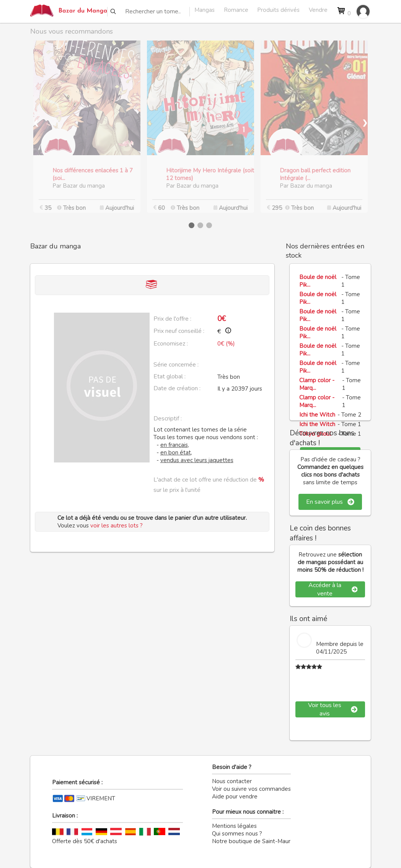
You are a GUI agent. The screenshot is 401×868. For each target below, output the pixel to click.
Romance (236, 10)
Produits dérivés (278, 10)
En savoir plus (330, 502)
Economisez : (171, 344)
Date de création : (177, 388)
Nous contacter (232, 781)
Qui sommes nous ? (237, 834)
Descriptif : (168, 419)
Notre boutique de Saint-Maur (251, 841)
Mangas (205, 10)
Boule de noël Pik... (318, 281)
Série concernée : (176, 365)
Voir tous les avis (333, 709)
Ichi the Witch (317, 415)
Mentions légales (234, 826)
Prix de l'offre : (172, 319)
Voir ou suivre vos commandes (251, 789)
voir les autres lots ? (117, 526)
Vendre (318, 10)
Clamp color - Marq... (317, 384)
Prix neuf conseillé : (179, 331)
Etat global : (170, 376)
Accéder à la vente (333, 589)
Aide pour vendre (235, 797)
